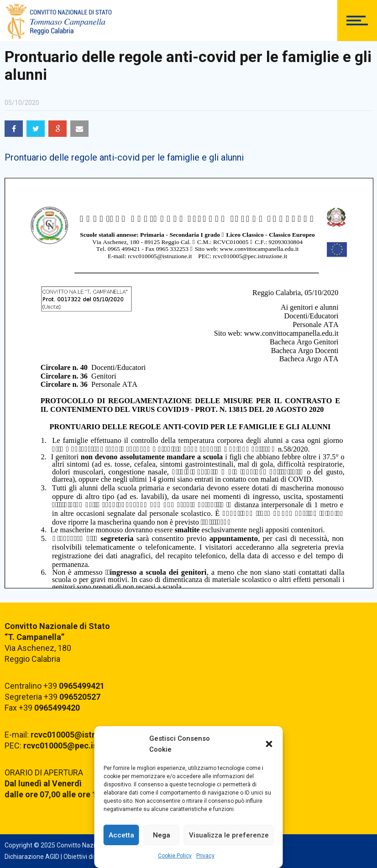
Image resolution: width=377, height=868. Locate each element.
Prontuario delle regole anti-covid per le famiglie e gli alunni (124, 157)
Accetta (121, 835)
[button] (269, 744)
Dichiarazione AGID (32, 857)
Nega (162, 835)
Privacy (205, 856)
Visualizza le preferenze (229, 835)
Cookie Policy (175, 856)
